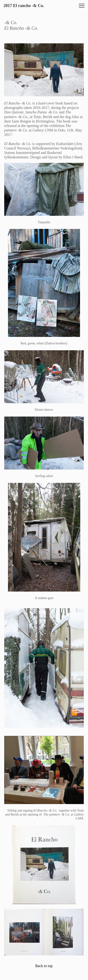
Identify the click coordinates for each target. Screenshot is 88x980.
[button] (82, 6)
